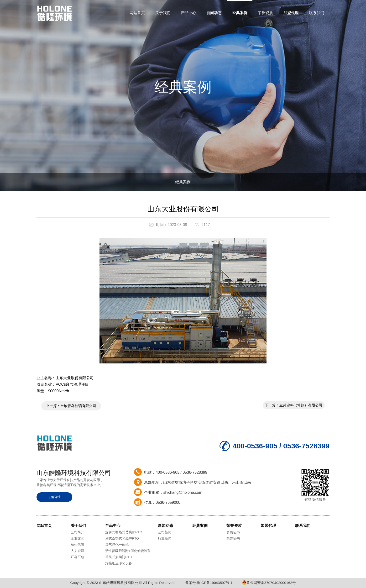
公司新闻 (165, 532)
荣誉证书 (233, 538)
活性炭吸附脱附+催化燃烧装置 (128, 551)
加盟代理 (291, 13)
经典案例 (240, 13)
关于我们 (163, 13)
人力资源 (78, 551)
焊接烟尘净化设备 (119, 563)
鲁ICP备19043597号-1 (215, 583)
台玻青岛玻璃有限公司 (78, 406)
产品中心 (188, 13)
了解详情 (54, 497)
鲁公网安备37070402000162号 (269, 583)
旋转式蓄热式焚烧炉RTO (124, 532)
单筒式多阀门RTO (119, 557)
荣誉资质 (265, 13)
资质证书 (233, 532)
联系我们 (317, 13)
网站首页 (137, 13)
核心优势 (78, 545)
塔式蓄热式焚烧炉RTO (122, 538)
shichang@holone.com (183, 492)
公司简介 (78, 532)
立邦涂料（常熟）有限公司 (301, 405)
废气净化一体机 (117, 545)
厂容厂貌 (78, 557)
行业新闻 (165, 538)
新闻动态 (214, 13)
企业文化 (78, 538)
